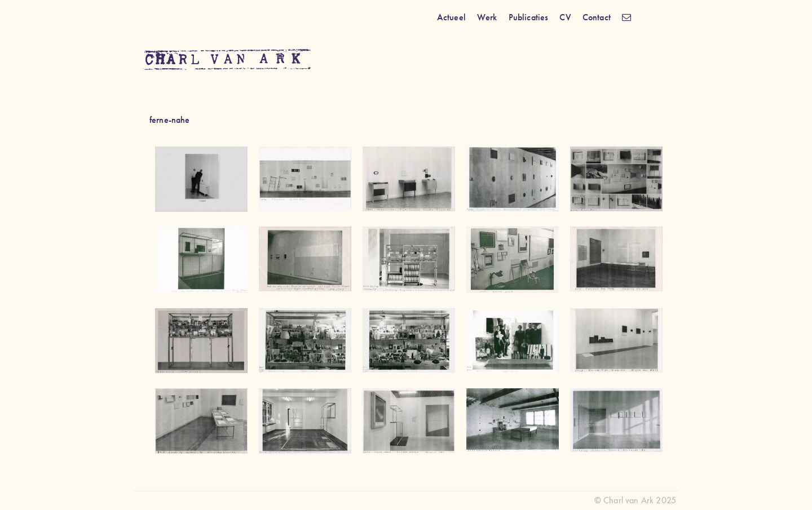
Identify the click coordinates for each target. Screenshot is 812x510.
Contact (597, 17)
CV (565, 17)
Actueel (451, 17)
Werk (487, 17)
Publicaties (529, 17)
